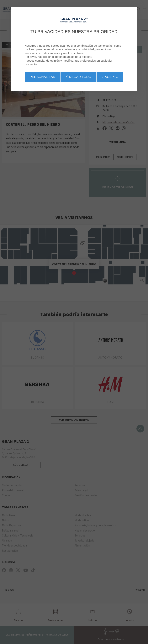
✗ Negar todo (78, 77)
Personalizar (42, 77)
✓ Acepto (110, 77)
